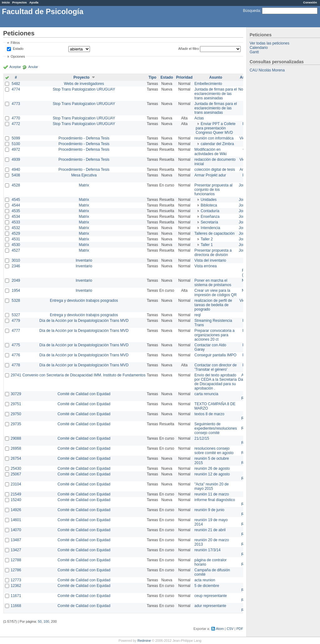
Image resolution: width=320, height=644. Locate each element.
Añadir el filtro (189, 49)
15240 (16, 500)
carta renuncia (206, 394)
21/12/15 (202, 438)
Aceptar (15, 67)
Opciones (18, 56)
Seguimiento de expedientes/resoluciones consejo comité (215, 428)
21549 (16, 494)
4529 (16, 233)
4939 (16, 160)
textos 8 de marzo (209, 414)
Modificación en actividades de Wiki (210, 152)
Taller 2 (207, 239)
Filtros (15, 43)
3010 (16, 260)
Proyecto (81, 77)
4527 (16, 250)
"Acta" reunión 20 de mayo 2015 (211, 486)
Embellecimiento (208, 84)
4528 (16, 185)
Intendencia (210, 228)
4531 (16, 239)
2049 (16, 280)
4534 (16, 217)
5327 (16, 315)
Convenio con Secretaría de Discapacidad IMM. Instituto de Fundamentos (84, 375)
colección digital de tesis (215, 170)
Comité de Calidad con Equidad (84, 394)
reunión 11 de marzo (212, 494)
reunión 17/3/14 (207, 550)
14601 (16, 520)
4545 (16, 200)
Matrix (84, 185)
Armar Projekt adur (210, 175)
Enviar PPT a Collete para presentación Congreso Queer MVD (215, 128)
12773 (16, 580)
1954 (16, 291)
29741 (16, 375)
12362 (16, 586)
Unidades (209, 200)
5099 (16, 138)
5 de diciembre (207, 586)
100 (46, 621)
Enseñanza (210, 217)
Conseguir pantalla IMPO (215, 355)
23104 (16, 484)
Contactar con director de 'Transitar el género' (215, 367)
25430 (16, 469)
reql (197, 315)
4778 (16, 365)
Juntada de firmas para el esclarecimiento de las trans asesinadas (215, 94)
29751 (16, 404)
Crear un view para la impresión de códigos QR (215, 293)
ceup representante (210, 596)
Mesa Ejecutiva (84, 175)
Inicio (6, 2)
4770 (16, 118)
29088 (16, 438)
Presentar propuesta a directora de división (213, 253)
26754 (16, 458)
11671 (16, 596)
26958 (16, 448)
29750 (16, 414)
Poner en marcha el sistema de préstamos (213, 283)
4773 (16, 104)
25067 (16, 474)
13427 (16, 550)
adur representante (210, 606)
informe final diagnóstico (215, 500)
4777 (16, 331)
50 (40, 621)
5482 (16, 84)
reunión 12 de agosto (212, 474)
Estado (18, 49)
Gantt (254, 52)
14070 (16, 530)
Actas (199, 118)
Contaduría (210, 211)
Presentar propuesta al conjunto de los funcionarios (213, 190)
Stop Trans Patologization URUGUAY (84, 89)
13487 (16, 540)
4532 (16, 228)
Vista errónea (205, 266)
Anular (33, 67)
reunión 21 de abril (210, 530)
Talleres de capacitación (214, 233)
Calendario (259, 48)
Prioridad (184, 77)
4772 (16, 124)
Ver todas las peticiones (269, 43)
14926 (16, 510)
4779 (16, 321)
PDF (240, 629)
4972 (16, 149)
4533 (16, 222)
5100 (16, 144)
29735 (16, 424)
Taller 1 (207, 245)
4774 (16, 89)
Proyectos (19, 2)
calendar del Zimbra (217, 144)
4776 (16, 355)
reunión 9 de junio (209, 510)
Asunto (215, 77)
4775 (16, 345)
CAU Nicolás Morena (267, 70)
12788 (16, 560)
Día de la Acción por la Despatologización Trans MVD (84, 321)
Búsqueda (251, 11)
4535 (16, 211)
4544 (16, 205)
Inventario (84, 260)
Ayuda (34, 2)
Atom (220, 629)
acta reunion (205, 580)
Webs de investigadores (84, 84)
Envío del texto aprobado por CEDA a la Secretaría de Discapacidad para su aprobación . (215, 382)
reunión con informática (214, 138)
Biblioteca (209, 205)
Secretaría (209, 222)
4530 (16, 245)
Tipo (152, 77)
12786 (16, 570)
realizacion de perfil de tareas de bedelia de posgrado (213, 305)
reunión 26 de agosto (212, 469)
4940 (16, 170)
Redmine (144, 641)
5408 (16, 175)
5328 (16, 301)
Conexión (310, 2)
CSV (230, 629)
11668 (16, 606)
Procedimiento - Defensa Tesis (84, 138)
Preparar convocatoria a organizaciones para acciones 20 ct (214, 335)
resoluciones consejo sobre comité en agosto (214, 451)
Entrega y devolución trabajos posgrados (84, 301)
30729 (16, 394)
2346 (16, 266)
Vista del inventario (210, 260)
